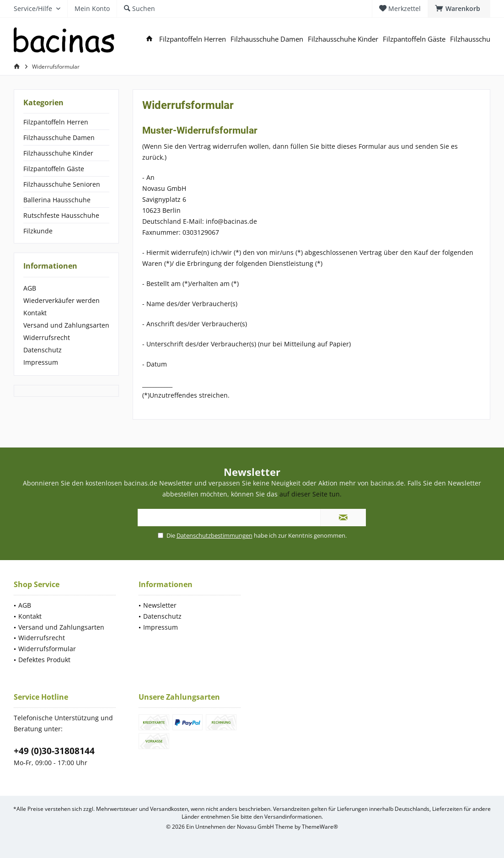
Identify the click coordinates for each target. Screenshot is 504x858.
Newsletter (160, 605)
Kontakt (35, 313)
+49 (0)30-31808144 (54, 751)
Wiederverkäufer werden (62, 300)
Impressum (41, 362)
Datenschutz (43, 350)
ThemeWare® (320, 827)
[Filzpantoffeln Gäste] (414, 39)
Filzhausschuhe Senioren (62, 184)
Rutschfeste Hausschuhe (61, 215)
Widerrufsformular (47, 649)
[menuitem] (459, 9)
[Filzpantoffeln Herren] (193, 39)
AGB (30, 288)
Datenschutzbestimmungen (214, 535)
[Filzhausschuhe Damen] (267, 39)
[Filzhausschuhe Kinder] (343, 39)
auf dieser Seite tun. (311, 494)
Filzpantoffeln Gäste (54, 169)
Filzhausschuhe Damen (59, 138)
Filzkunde (38, 231)
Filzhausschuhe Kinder (58, 153)
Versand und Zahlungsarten (66, 325)
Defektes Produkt (44, 660)
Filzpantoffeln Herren (56, 122)
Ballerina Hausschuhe (57, 200)
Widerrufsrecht (47, 337)
